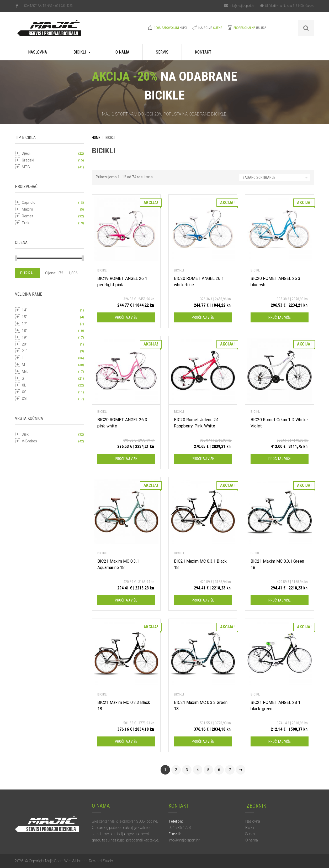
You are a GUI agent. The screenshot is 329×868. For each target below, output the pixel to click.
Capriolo (29, 202)
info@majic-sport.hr (242, 6)
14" (25, 310)
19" (25, 337)
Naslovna (38, 52)
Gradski (28, 160)
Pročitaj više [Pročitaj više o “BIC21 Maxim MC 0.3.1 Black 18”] (203, 600)
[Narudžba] (275, 177)
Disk (25, 434)
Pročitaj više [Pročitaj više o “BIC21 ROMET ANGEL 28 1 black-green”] (280, 741)
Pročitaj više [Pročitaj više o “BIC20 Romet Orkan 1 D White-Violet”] (280, 459)
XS (24, 392)
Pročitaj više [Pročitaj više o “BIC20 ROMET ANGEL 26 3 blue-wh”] (280, 317)
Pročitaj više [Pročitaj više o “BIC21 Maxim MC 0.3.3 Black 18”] (126, 741)
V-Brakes (29, 441)
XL (24, 385)
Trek (26, 223)
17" (25, 324)
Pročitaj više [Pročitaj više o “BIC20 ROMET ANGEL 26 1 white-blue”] (203, 317)
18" (25, 331)
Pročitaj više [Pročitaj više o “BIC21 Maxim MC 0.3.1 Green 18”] (280, 600)
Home (96, 138)
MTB (26, 167)
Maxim (27, 209)
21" (25, 351)
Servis (162, 52)
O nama (122, 52)
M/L (25, 372)
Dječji (26, 153)
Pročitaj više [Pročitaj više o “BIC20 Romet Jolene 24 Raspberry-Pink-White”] (203, 459)
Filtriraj (27, 273)
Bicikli (80, 52)
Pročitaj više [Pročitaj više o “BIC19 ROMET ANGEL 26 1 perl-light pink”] (126, 317)
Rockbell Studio (101, 861)
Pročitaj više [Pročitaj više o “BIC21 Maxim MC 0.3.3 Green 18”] (203, 741)
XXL (25, 399)
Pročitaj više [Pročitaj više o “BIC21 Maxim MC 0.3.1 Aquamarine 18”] (126, 600)
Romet (28, 216)
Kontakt (203, 52)
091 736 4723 (64, 6)
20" (25, 344)
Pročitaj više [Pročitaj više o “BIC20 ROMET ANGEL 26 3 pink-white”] (126, 459)
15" (25, 317)
